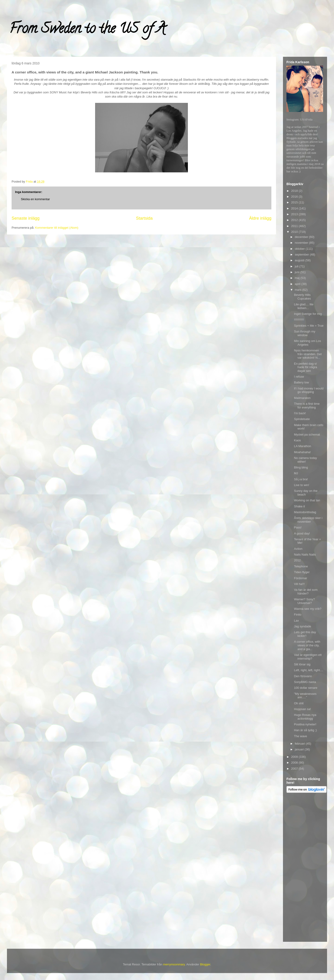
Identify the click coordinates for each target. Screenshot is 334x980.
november (302, 243)
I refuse (299, 377)
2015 (295, 202)
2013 (295, 214)
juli (297, 266)
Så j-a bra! (301, 479)
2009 (295, 757)
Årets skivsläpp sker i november (308, 520)
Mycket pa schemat (307, 435)
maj (298, 278)
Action (298, 549)
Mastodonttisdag (305, 512)
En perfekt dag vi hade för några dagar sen (305, 367)
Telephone (301, 566)
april (298, 284)
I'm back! (300, 413)
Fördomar (300, 578)
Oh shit (299, 703)
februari (300, 744)
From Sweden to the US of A (87, 30)
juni (298, 272)
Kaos (297, 440)
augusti (300, 260)
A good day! (302, 533)
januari (300, 749)
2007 (295, 769)
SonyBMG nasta (305, 682)
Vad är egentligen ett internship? (308, 657)
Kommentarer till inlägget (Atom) (57, 228)
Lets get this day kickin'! (305, 634)
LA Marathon (302, 446)
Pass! (298, 527)
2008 (295, 763)
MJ (296, 473)
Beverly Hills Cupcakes (302, 297)
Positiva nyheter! (305, 724)
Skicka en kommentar (35, 199)
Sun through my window (305, 333)
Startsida (144, 218)
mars (299, 290)
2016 (295, 197)
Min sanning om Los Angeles (307, 343)
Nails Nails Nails (305, 555)
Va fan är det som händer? (306, 592)
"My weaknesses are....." (305, 696)
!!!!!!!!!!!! (299, 320)
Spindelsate (302, 419)
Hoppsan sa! (302, 709)
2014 (295, 208)
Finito (298, 615)
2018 (295, 191)
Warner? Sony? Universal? (304, 601)
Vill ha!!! (299, 584)
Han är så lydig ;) (305, 730)
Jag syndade (302, 626)
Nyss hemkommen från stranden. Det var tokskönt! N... (308, 354)
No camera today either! (305, 460)
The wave (300, 736)
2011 (295, 226)
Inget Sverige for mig (308, 314)
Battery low (301, 382)
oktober (300, 249)
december (302, 237)
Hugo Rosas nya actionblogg (305, 717)
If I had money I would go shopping (309, 390)
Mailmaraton (302, 398)
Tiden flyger (302, 572)
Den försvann (303, 676)
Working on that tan (307, 500)
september (302, 254)
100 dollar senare (305, 688)
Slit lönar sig (302, 664)
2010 (295, 232)
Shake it (299, 506)
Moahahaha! (302, 452)
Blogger (205, 964)
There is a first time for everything (307, 406)
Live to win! (301, 485)
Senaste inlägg (26, 218)
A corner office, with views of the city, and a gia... (307, 645)
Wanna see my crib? (308, 609)
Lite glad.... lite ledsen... (304, 306)
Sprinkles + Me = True (309, 326)
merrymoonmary (174, 964)
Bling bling (301, 467)
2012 (295, 220)
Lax (296, 621)
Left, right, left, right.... (308, 670)
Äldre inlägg (260, 218)
